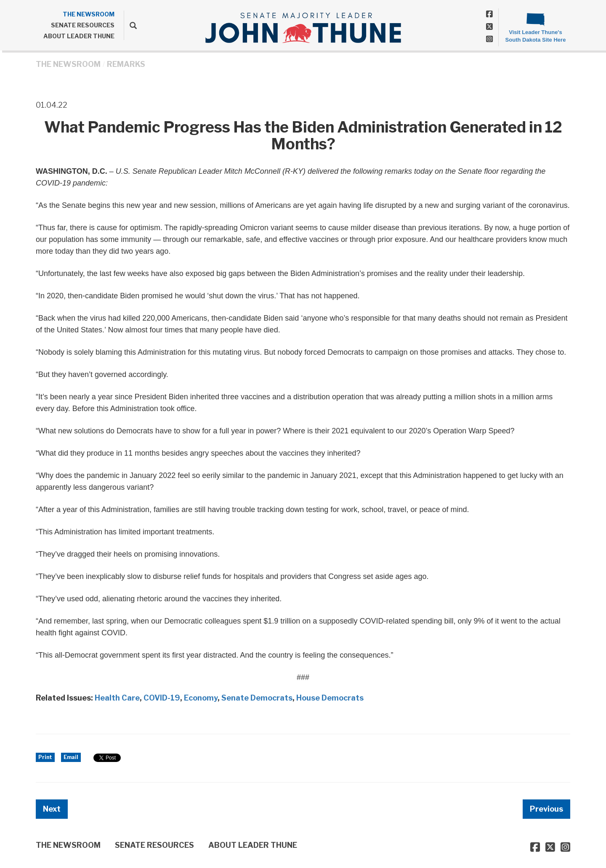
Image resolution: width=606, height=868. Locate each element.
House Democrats (330, 698)
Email (71, 757)
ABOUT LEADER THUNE (79, 36)
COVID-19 (162, 698)
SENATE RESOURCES (83, 25)
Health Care (117, 698)
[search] (130, 25)
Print (45, 757)
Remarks (126, 64)
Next (52, 809)
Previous (546, 809)
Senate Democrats (257, 698)
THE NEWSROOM (89, 14)
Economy (201, 698)
